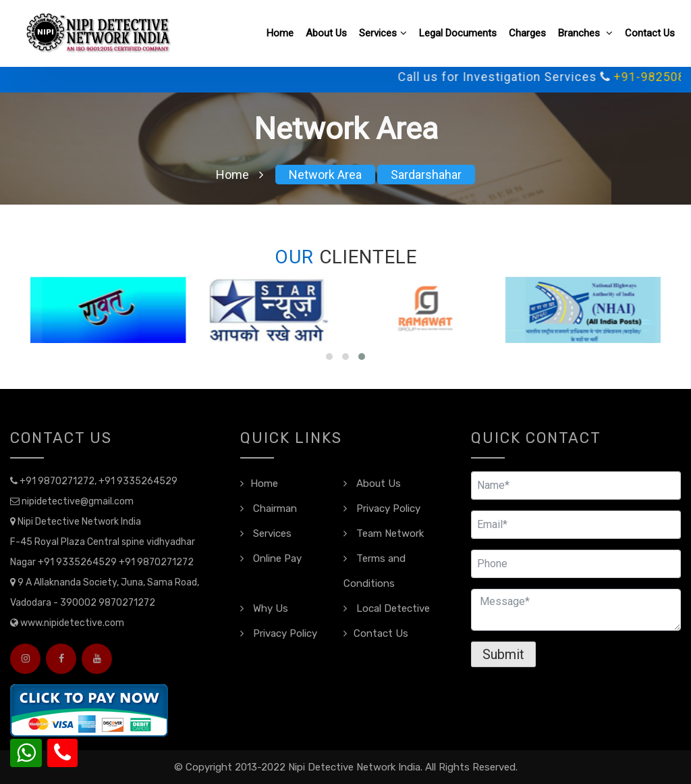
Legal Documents (458, 33)
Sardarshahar (426, 175)
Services (383, 33)
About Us (326, 33)
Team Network (384, 533)
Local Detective (387, 608)
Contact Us (650, 33)
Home (280, 33)
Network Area (325, 175)
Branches (585, 33)
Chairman (269, 508)
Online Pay (271, 558)
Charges (527, 33)
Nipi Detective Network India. (355, 767)
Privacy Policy (382, 508)
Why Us (264, 608)
